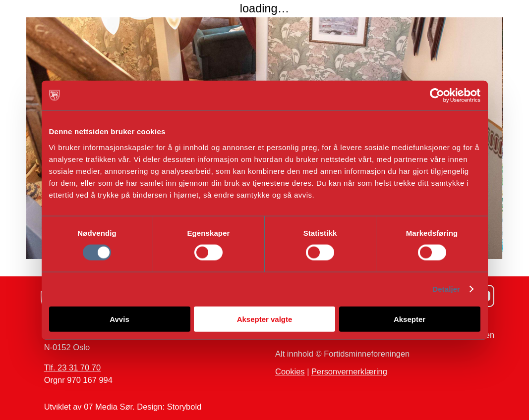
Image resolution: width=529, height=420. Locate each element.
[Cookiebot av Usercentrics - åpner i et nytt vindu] (437, 96)
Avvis (119, 319)
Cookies (290, 371)
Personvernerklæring (349, 371)
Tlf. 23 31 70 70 (72, 367)
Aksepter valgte (265, 319)
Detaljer (446, 289)
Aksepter (410, 319)
